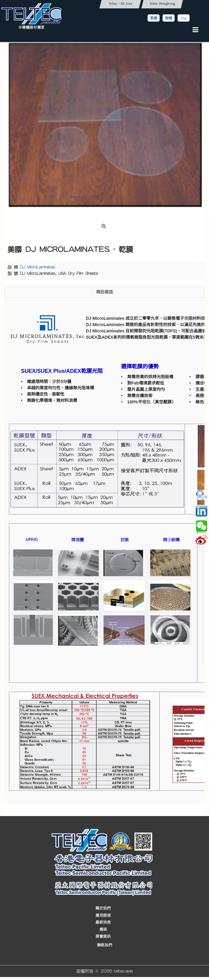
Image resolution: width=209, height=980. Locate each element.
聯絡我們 (104, 945)
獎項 (103, 930)
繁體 (154, 18)
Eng (183, 18)
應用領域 (103, 915)
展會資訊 (103, 937)
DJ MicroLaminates (38, 267)
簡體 (169, 18)
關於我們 (103, 909)
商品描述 (104, 292)
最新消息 (103, 923)
